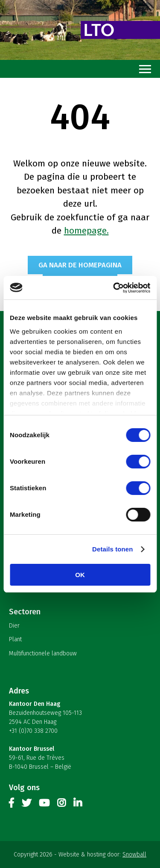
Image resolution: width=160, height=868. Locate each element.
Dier (14, 626)
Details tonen (112, 549)
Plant (15, 639)
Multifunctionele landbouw (43, 653)
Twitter (26, 805)
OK (80, 575)
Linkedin (78, 805)
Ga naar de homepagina (80, 265)
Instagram (61, 805)
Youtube (44, 805)
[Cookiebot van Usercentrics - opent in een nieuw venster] (114, 288)
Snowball (134, 855)
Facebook (12, 805)
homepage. (86, 231)
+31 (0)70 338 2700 (33, 731)
